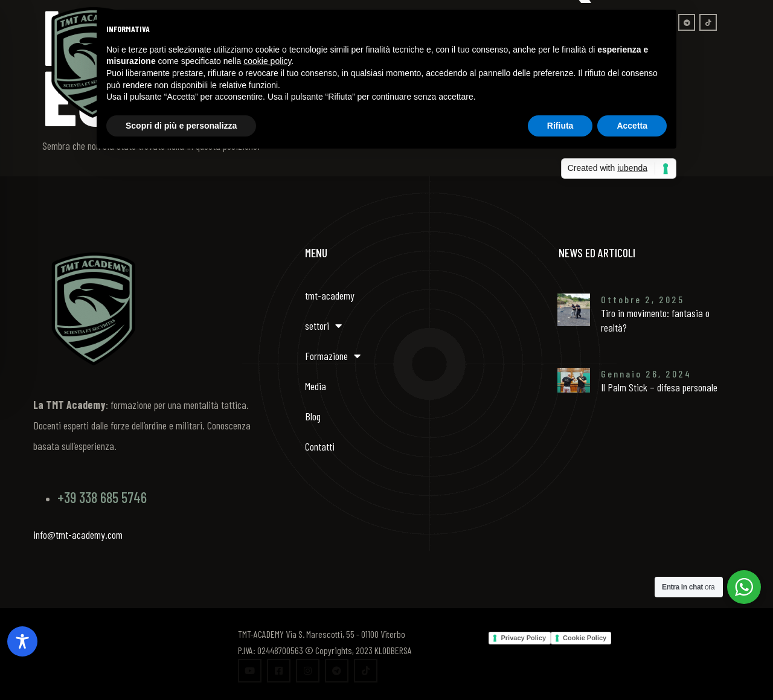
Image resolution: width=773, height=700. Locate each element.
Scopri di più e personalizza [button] (181, 126)
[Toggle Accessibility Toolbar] (22, 641)
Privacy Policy (523, 638)
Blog (313, 416)
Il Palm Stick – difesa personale (659, 387)
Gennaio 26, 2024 (646, 374)
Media (316, 386)
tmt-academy (330, 295)
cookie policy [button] (267, 61)
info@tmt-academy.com (78, 535)
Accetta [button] (632, 126)
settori (323, 326)
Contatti (320, 446)
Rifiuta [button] (560, 126)
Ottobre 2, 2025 (643, 299)
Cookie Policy (585, 638)
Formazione (333, 356)
